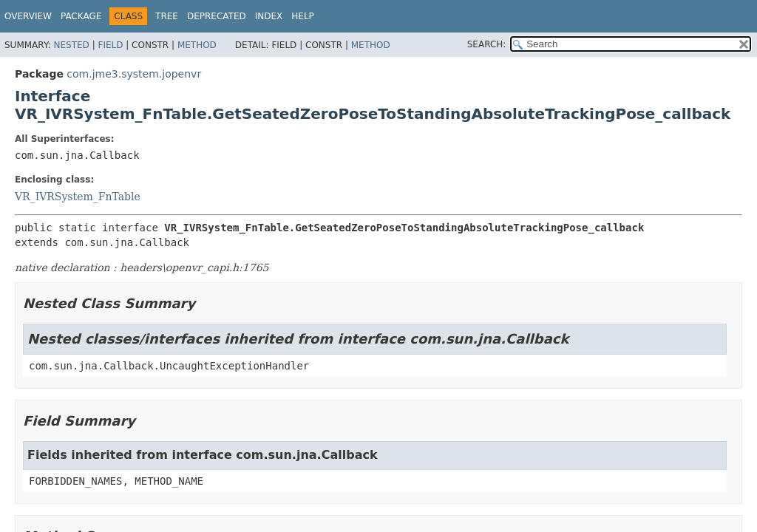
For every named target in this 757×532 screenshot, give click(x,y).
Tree (167, 16)
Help (303, 16)
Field (110, 45)
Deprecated (217, 16)
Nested (71, 45)
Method (197, 45)
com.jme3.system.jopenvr (134, 74)
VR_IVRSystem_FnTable (78, 197)
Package (81, 16)
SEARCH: (487, 44)
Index (269, 16)
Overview (28, 16)
